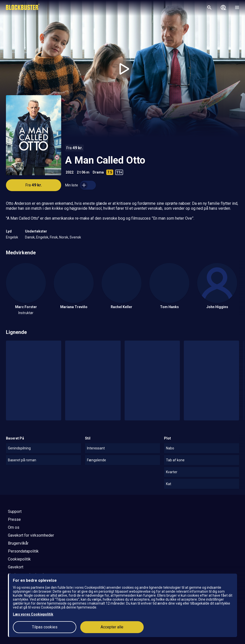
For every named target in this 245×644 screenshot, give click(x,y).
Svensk (75, 237)
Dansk (30, 237)
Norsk (64, 237)
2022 (70, 172)
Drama (98, 172)
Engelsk (12, 237)
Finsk (54, 237)
